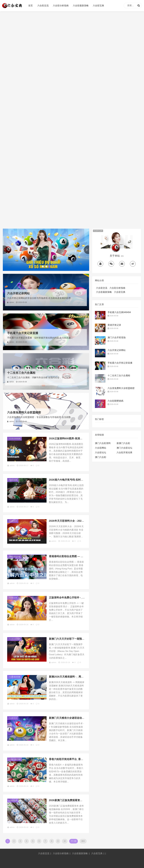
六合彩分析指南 (61, 6)
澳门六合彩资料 (103, 443)
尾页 (83, 841)
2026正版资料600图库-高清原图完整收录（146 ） (77, 439)
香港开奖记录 (114, 325)
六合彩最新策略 (81, 6)
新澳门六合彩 (123, 443)
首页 (31, 6)
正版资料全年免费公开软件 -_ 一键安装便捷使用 (76, 598)
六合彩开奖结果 (124, 453)
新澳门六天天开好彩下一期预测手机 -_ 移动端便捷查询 (80, 639)
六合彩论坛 (101, 453)
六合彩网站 (101, 448)
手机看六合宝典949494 (119, 312)
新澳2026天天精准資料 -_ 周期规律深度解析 (74, 677)
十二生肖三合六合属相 (21, 373)
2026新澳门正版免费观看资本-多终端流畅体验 (75, 800)
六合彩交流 (43, 6)
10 (65, 841)
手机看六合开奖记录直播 (23, 333)
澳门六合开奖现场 (117, 338)
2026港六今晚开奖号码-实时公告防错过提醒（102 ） (79, 480)
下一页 (74, 841)
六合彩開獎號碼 (115, 401)
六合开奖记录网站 (18, 293)
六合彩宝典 (98, 6)
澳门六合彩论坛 (124, 448)
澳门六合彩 (101, 457)
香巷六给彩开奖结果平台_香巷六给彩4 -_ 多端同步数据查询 (83, 759)
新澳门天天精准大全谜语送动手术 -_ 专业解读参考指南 (80, 718)
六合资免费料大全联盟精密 (24, 412)
